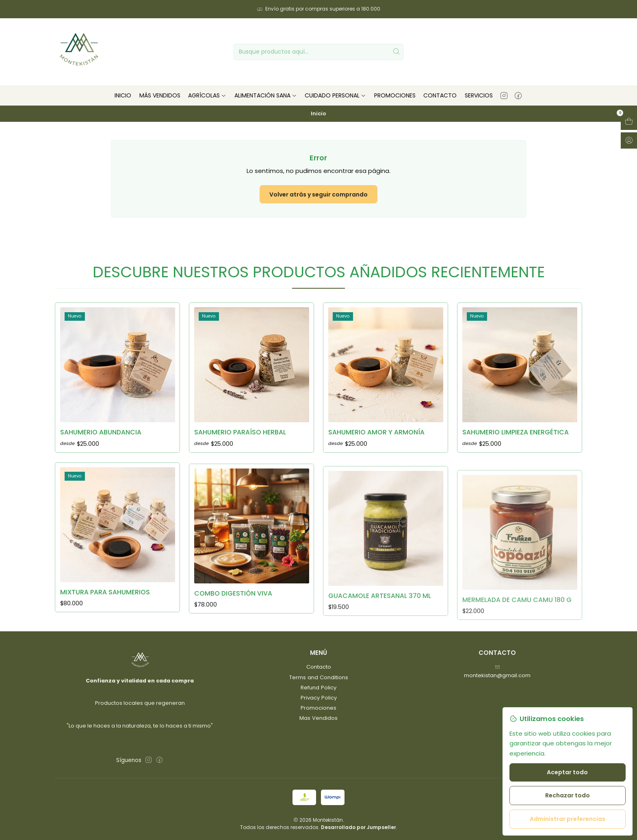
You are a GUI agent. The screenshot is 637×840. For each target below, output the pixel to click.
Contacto (319, 667)
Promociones (318, 708)
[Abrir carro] (629, 122)
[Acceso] (629, 140)
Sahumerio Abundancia (101, 445)
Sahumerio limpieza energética (516, 472)
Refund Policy (318, 688)
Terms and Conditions (319, 677)
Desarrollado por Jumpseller (359, 827)
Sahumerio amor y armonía (376, 464)
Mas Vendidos (318, 718)
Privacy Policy (319, 698)
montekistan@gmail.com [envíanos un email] (497, 672)
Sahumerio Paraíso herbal (240, 453)
